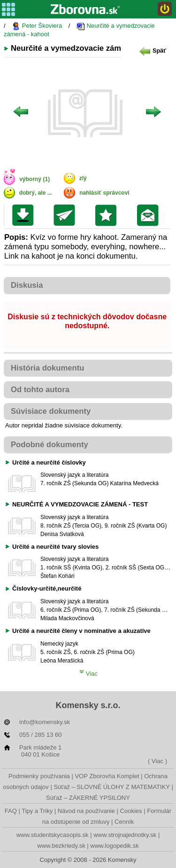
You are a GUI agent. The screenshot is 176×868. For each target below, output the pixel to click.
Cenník (124, 822)
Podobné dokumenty (50, 445)
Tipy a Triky (37, 811)
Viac (88, 674)
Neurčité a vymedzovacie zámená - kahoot (79, 30)
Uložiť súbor (25, 215)
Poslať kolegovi (66, 215)
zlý (83, 178)
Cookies (131, 811)
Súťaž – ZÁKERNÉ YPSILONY (88, 798)
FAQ (11, 811)
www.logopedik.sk (114, 846)
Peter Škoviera (37, 26)
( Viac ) (157, 761)
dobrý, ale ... (36, 193)
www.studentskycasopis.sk (53, 835)
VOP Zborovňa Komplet (107, 776)
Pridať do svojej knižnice (108, 215)
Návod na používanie (86, 811)
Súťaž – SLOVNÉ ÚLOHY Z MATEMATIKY (111, 787)
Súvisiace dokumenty (51, 411)
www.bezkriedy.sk (61, 846)
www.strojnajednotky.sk (125, 835)
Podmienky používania (39, 776)
